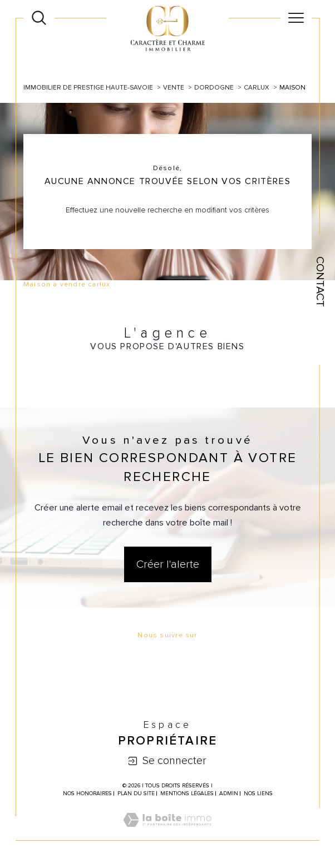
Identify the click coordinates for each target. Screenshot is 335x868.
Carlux (257, 87)
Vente (174, 87)
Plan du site (136, 793)
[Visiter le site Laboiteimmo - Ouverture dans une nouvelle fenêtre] (167, 832)
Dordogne (214, 87)
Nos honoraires (87, 793)
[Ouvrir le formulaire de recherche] (39, 18)
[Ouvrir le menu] (296, 18)
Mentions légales (187, 793)
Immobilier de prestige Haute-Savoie (88, 87)
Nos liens (258, 793)
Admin (229, 793)
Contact (320, 282)
